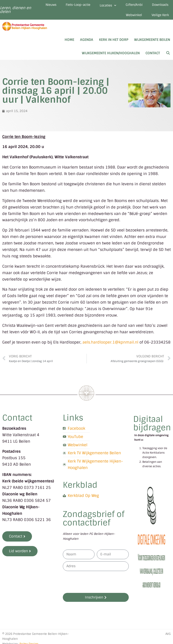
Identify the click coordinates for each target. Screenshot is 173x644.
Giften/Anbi (158, 5)
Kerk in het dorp (114, 42)
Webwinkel (130, 17)
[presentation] (97, 585)
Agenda (87, 42)
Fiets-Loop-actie (97, 5)
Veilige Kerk (159, 17)
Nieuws (66, 5)
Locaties (130, 6)
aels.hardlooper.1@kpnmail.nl (110, 345)
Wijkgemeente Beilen (152, 42)
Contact (153, 56)
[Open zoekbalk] (168, 56)
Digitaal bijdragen (152, 426)
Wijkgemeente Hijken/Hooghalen (111, 56)
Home (69, 42)
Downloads (101, 17)
